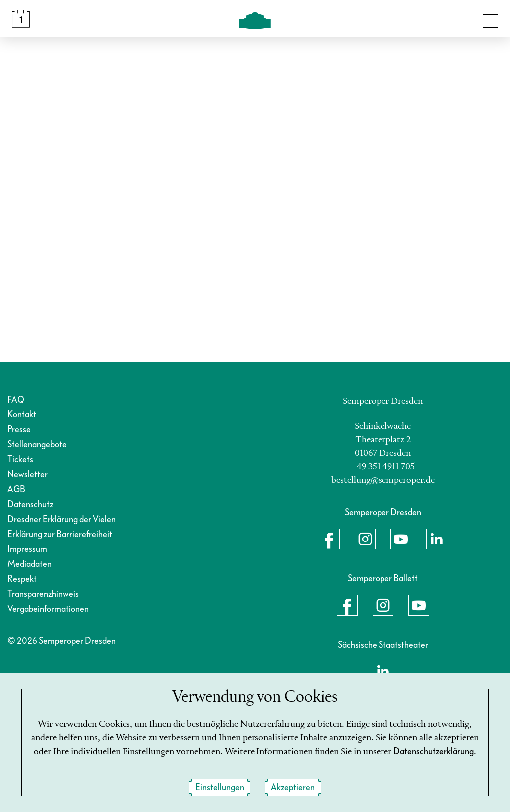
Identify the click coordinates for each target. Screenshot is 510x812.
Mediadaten (30, 564)
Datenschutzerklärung (434, 751)
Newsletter (28, 474)
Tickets (20, 460)
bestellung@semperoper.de (383, 480)
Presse (19, 430)
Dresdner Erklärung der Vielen (62, 519)
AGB (16, 489)
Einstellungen (220, 787)
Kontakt (22, 415)
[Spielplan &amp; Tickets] (21, 19)
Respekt (22, 579)
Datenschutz (30, 504)
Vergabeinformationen (48, 609)
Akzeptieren (293, 787)
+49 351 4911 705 (383, 467)
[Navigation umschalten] (491, 19)
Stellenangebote (37, 445)
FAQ (16, 400)
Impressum (27, 549)
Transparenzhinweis (43, 594)
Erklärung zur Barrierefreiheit (60, 534)
